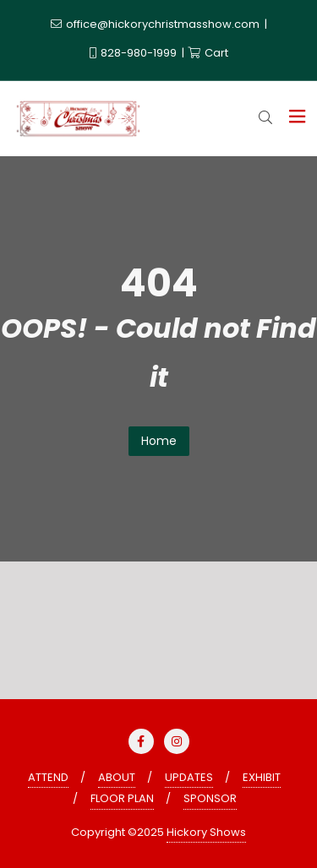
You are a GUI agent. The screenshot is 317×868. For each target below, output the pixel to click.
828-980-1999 (134, 53)
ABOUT (117, 777)
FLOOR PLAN (122, 798)
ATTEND (48, 777)
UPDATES (189, 777)
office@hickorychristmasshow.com (156, 24)
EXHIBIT (262, 777)
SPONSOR (210, 798)
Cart (208, 53)
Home (159, 441)
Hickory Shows (206, 832)
